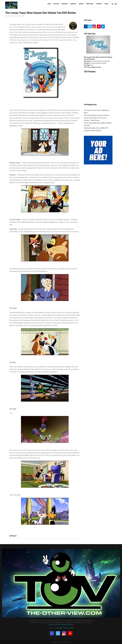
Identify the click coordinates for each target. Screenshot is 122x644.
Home (49, 4)
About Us (51, 624)
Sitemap (64, 624)
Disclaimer (70, 624)
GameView (73, 4)
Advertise (58, 624)
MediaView (65, 4)
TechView (56, 4)
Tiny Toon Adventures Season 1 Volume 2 (97, 115)
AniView (81, 4)
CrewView (99, 4)
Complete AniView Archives (92, 131)
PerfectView (90, 4)
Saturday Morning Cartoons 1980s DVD (96, 128)
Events (106, 4)
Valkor (9, 16)
